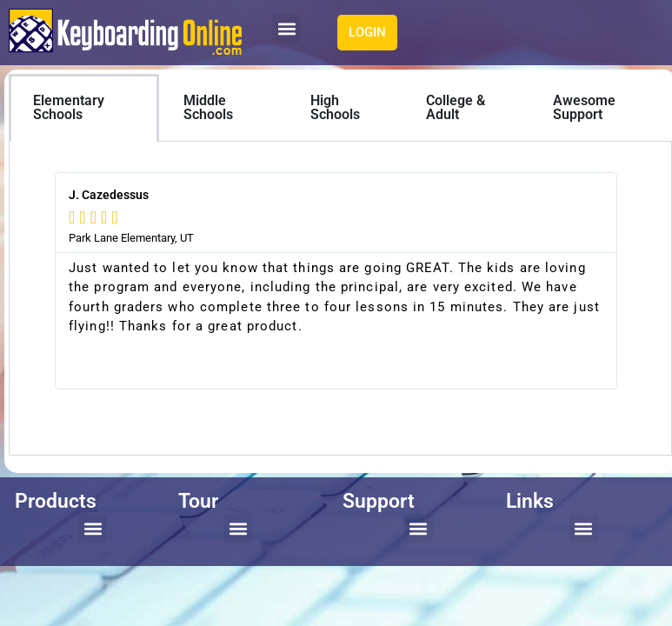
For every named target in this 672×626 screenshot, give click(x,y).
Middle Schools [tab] (208, 107)
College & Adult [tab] (456, 107)
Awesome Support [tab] (584, 107)
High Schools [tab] (335, 107)
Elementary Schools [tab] (69, 107)
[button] (286, 28)
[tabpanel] (340, 299)
